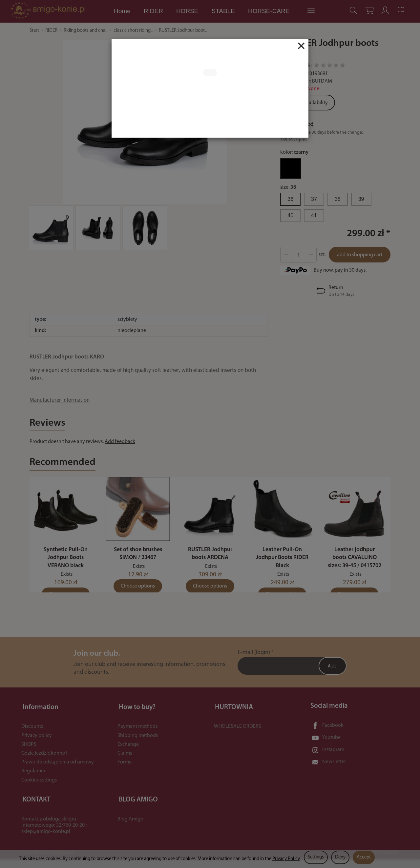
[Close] (301, 46)
